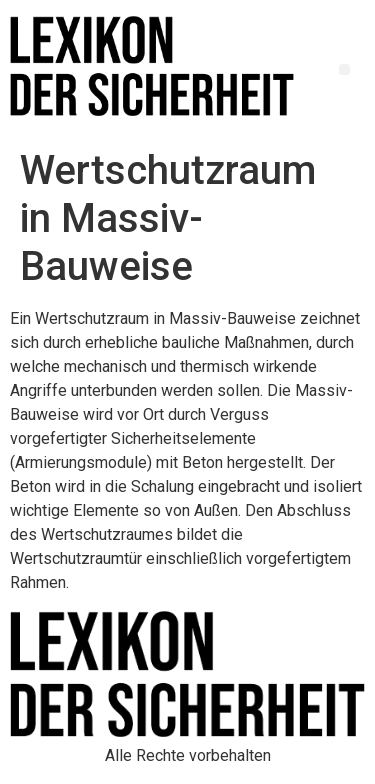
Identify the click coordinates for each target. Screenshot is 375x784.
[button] (344, 69)
